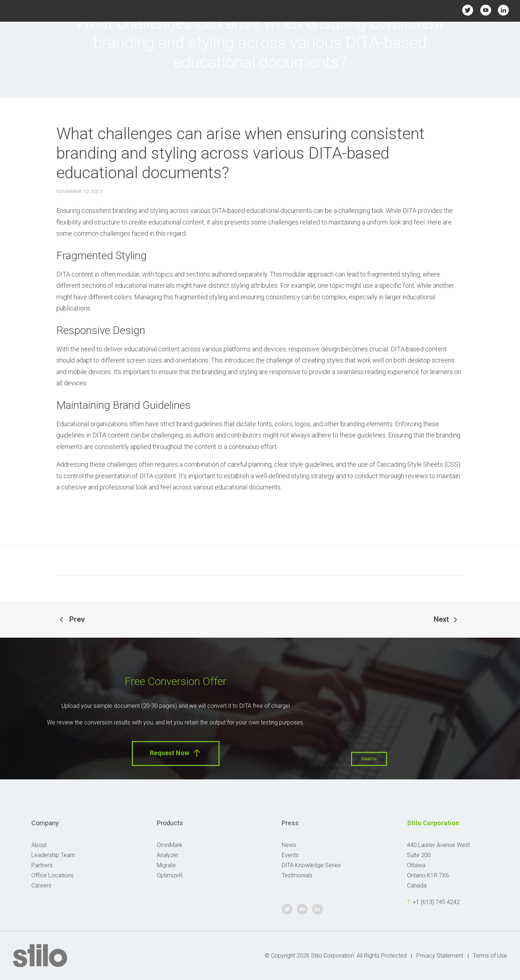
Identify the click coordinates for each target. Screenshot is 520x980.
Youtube (486, 10)
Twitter (468, 10)
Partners (42, 865)
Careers (41, 885)
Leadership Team (53, 855)
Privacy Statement (440, 956)
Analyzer (168, 855)
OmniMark (170, 845)
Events (290, 855)
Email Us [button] (369, 759)
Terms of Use (490, 956)
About (39, 845)
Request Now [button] (176, 753)
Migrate (166, 865)
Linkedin (503, 10)
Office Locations (53, 875)
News (289, 845)
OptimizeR (170, 875)
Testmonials (297, 875)
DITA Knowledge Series (311, 865)
